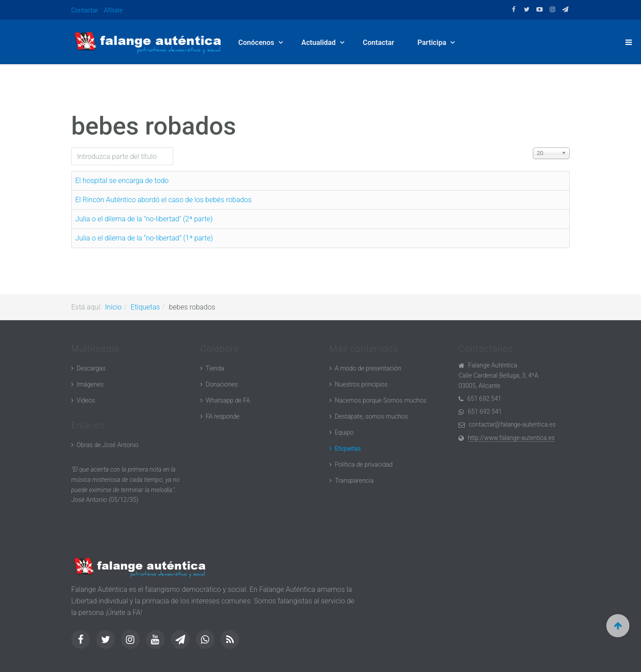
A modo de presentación (368, 368)
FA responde (223, 416)
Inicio (113, 307)
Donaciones (222, 384)
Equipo (344, 432)
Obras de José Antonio (108, 445)
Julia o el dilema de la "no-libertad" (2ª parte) (144, 219)
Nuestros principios (361, 384)
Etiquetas (146, 307)
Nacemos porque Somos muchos (381, 400)
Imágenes (90, 384)
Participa (433, 43)
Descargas (91, 368)
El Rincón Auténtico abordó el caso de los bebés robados (163, 200)
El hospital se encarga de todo (122, 181)
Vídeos (86, 400)
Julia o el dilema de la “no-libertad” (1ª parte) (144, 238)
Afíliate (114, 10)
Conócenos (257, 43)
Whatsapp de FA (228, 400)
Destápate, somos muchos (371, 416)
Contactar (85, 10)
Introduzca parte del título (71, 148)
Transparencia (354, 481)
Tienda (215, 368)
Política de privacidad (364, 464)
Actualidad (319, 43)
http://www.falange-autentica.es (511, 438)
